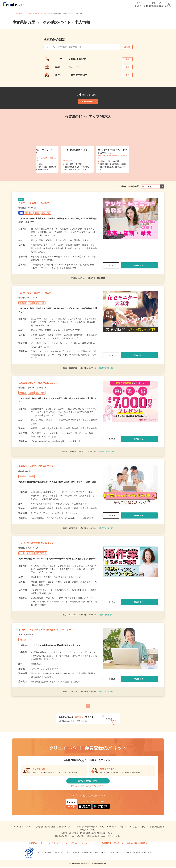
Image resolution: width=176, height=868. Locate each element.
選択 (130, 61)
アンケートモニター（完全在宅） (44, 218)
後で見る (111, 283)
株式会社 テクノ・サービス (33, 585)
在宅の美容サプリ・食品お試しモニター (49, 408)
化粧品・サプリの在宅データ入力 (44, 313)
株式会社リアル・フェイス (32, 320)
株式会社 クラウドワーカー (33, 225)
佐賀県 (37, 13)
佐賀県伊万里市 (46, 13)
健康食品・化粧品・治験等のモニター (47, 497)
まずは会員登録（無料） (88, 834)
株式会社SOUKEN (28, 503)
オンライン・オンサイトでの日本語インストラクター (56, 676)
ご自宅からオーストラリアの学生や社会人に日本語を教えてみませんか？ (52, 696)
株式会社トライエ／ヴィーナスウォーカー (40, 415)
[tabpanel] (88, 160)
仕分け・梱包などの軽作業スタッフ (46, 579)
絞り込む (130, 47)
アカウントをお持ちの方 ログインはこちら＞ (88, 841)
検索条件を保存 (88, 111)
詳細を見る (139, 283)
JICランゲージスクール (31, 685)
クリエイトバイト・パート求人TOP (22, 13)
